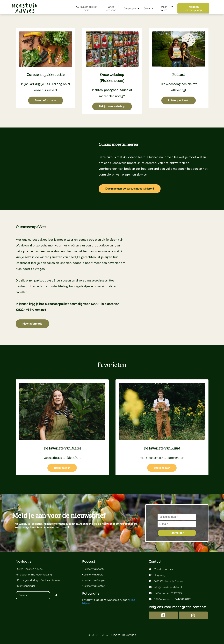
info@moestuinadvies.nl (168, 587)
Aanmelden (177, 533)
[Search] (56, 595)
